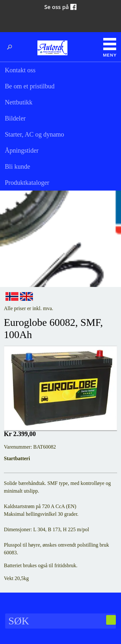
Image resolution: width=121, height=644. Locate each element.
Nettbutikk (19, 102)
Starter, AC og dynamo (35, 134)
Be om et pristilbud (30, 86)
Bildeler (15, 118)
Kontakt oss (20, 70)
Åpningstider (22, 150)
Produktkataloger (27, 183)
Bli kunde (17, 166)
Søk (11, 47)
